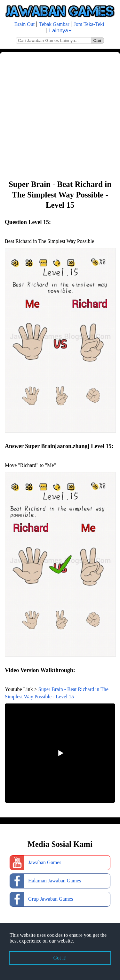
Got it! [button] (60, 958)
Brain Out (25, 24)
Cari (97, 40)
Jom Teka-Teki (89, 24)
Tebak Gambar (54, 24)
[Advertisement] (60, 115)
